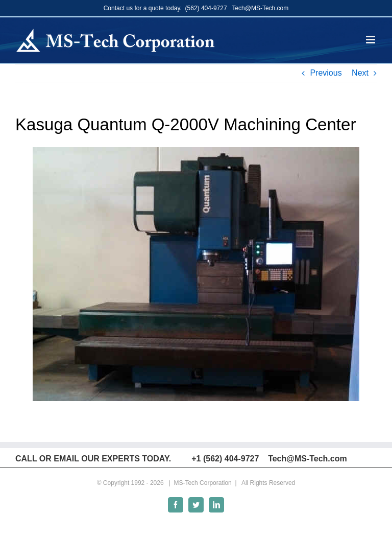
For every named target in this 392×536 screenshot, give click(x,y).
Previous (326, 73)
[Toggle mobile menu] (371, 40)
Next (360, 73)
